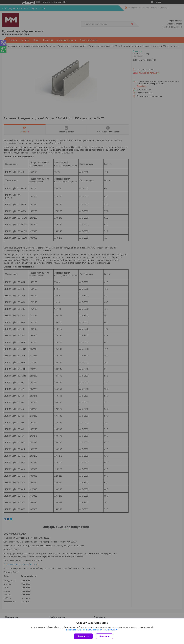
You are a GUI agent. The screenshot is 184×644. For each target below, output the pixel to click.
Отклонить (104, 636)
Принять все (83, 636)
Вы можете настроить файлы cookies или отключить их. (91, 630)
